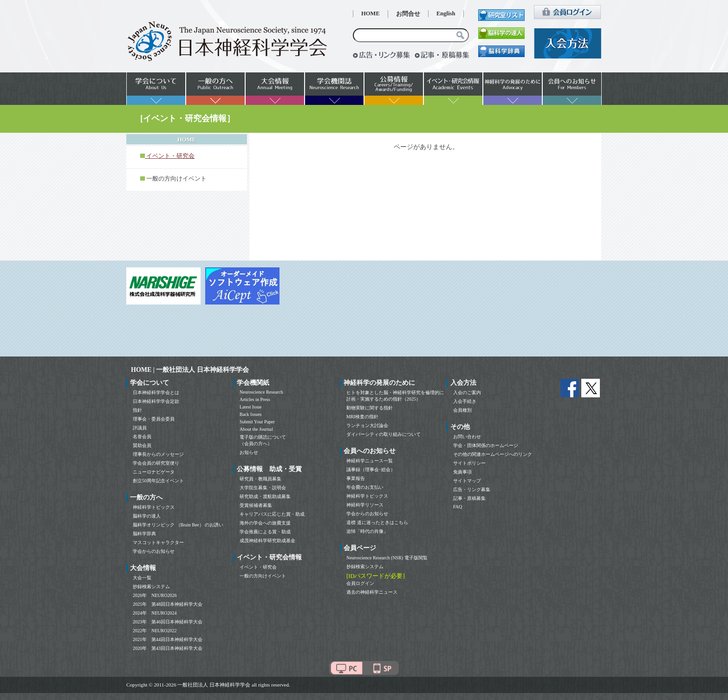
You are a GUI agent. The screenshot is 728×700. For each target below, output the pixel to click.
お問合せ (408, 14)
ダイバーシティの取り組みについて (383, 434)
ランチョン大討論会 (367, 425)
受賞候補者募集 (256, 505)
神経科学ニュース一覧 (370, 461)
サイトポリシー (469, 463)
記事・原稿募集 (469, 498)
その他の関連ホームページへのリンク (493, 454)
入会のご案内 (467, 392)
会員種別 (462, 410)
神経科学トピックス (154, 507)
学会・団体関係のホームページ (486, 445)
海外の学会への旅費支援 (265, 523)
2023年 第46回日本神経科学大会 (168, 622)
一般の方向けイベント (176, 179)
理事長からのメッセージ (158, 454)
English (446, 13)
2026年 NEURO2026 (155, 595)
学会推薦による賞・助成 (265, 532)
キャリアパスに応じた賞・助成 (272, 514)
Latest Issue (251, 407)
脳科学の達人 (147, 516)
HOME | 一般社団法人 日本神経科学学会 (190, 370)
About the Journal (256, 429)
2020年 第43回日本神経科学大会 (168, 648)
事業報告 (356, 478)
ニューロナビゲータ (154, 472)
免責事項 (462, 472)
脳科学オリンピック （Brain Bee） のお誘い (178, 525)
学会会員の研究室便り (156, 463)
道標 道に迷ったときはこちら (377, 522)
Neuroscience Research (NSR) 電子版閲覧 (387, 558)
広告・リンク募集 (472, 489)
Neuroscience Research (261, 392)
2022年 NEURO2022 (155, 631)
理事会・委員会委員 (154, 419)
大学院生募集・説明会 (263, 488)
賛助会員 (142, 445)
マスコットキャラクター (158, 542)
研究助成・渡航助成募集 (265, 496)
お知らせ (249, 452)
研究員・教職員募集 (260, 479)
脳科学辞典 (144, 534)
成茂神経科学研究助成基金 (267, 541)
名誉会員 (142, 437)
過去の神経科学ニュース (372, 592)
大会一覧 (142, 578)
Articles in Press (255, 399)
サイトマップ (467, 481)
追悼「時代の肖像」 (367, 531)
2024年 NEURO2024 (155, 613)
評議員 (140, 428)
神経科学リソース (365, 505)
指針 (137, 410)
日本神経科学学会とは (156, 392)
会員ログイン (360, 583)
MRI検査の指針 (362, 417)
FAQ (458, 507)
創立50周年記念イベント (158, 481)
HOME (370, 13)
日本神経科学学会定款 (156, 401)
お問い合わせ (467, 437)
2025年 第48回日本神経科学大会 (168, 604)
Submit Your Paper (257, 422)
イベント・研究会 (258, 567)
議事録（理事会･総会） (371, 470)
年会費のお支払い (365, 487)
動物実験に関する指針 (370, 408)
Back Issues (251, 414)
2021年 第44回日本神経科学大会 (168, 639)
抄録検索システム (151, 587)
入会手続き (465, 401)
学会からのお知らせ (154, 551)
